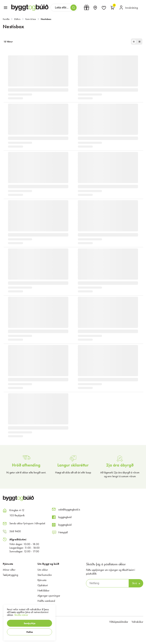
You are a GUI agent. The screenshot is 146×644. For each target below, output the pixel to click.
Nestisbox (46, 19)
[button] (29, 623)
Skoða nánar (21, 615)
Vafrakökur (137, 622)
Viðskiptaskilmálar (119, 622)
